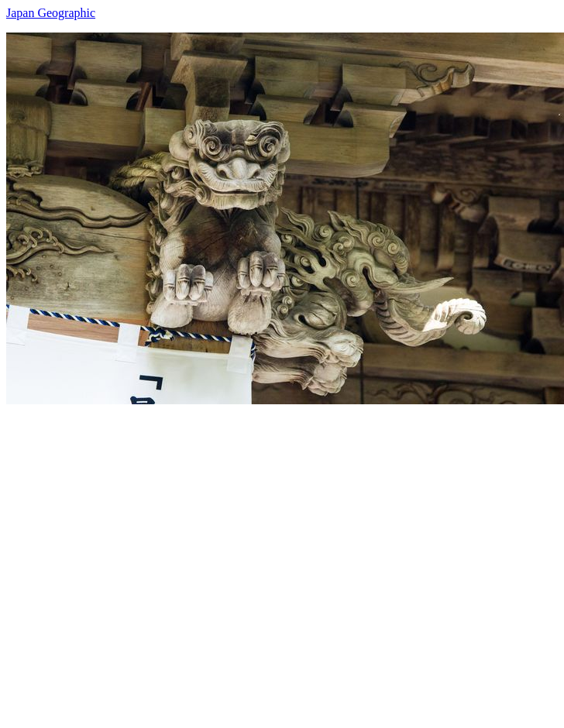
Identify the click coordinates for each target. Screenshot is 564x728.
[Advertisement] (156, 560)
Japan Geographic (51, 13)
